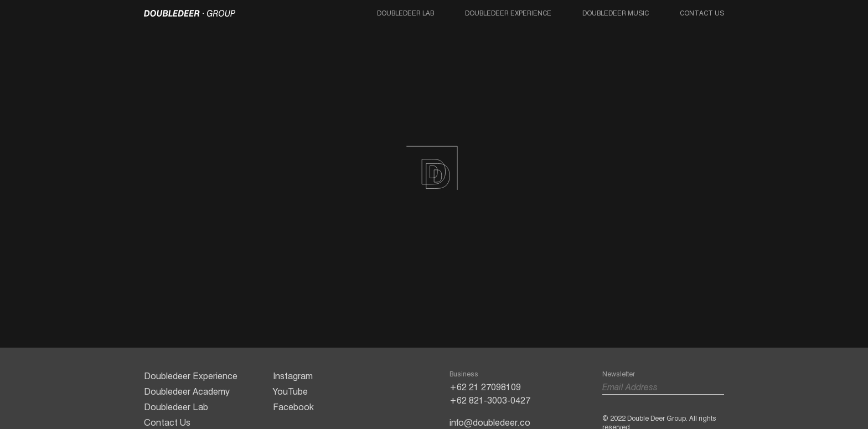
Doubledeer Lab (405, 13)
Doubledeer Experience (508, 13)
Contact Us (702, 13)
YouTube (290, 392)
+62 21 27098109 (485, 387)
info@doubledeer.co (490, 423)
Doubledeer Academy (187, 392)
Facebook (293, 407)
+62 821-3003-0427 (490, 400)
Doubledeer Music (616, 13)
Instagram (293, 376)
